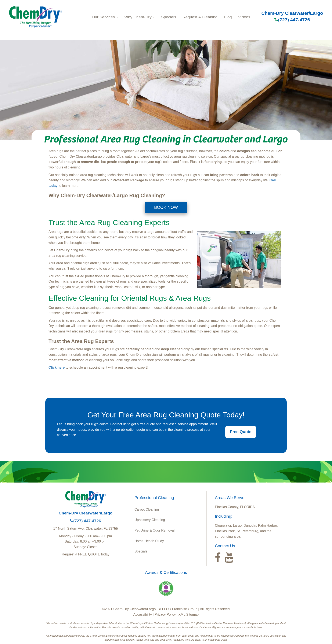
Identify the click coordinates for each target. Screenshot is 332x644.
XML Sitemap (189, 615)
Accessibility (143, 615)
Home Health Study (149, 541)
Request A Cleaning (200, 17)
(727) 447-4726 (292, 20)
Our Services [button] (105, 17)
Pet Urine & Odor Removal (154, 530)
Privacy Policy (165, 615)
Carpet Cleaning (147, 509)
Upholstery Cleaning (150, 520)
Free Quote (241, 432)
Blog (228, 17)
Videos (244, 17)
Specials (169, 17)
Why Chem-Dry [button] (140, 17)
